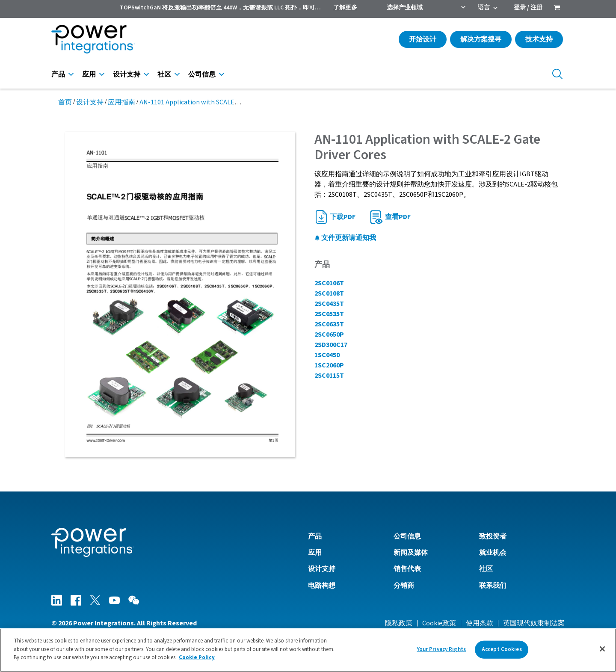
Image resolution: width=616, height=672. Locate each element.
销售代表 (407, 569)
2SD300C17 (331, 345)
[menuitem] (557, 9)
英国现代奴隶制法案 (534, 623)
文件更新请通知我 (345, 238)
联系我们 (493, 586)
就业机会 (493, 553)
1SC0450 (327, 355)
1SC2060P (329, 365)
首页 (65, 102)
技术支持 (539, 39)
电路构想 (322, 586)
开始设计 (423, 39)
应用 (89, 74)
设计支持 (127, 74)
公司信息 (202, 74)
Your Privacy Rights (441, 649)
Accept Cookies (502, 649)
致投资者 (493, 536)
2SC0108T (329, 293)
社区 (164, 74)
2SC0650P (329, 335)
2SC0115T (329, 376)
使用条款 (480, 623)
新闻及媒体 (411, 553)
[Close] (602, 649)
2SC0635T (329, 324)
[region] (308, 650)
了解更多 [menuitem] (345, 8)
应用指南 (121, 102)
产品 (58, 74)
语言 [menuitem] (484, 8)
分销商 (404, 586)
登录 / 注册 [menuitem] (528, 8)
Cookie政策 (439, 623)
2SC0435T (329, 304)
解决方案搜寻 (481, 39)
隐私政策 (399, 623)
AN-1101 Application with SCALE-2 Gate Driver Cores (216, 102)
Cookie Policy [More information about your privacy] (197, 657)
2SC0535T (329, 314)
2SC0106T (329, 283)
